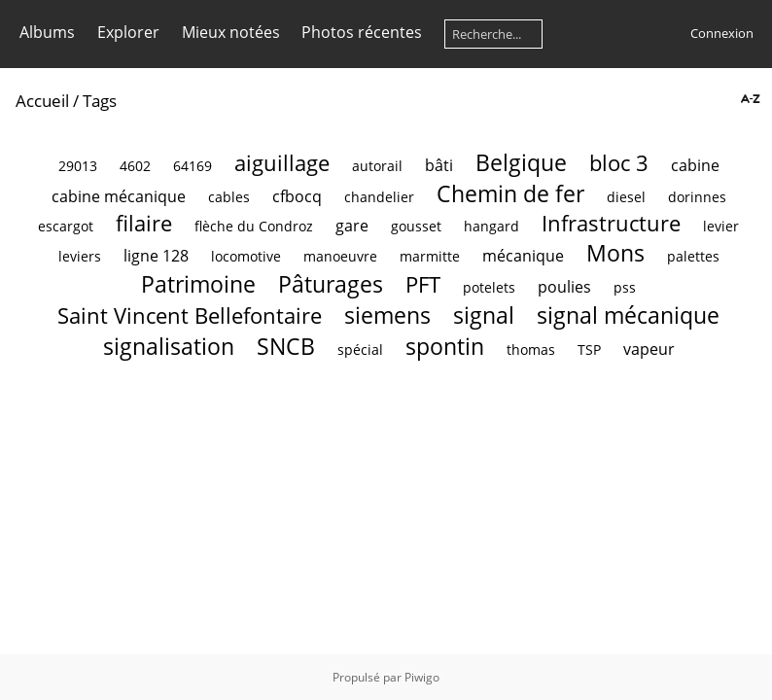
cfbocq (297, 196)
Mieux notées (231, 32)
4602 (135, 166)
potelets (489, 287)
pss (625, 287)
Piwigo (422, 677)
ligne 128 (156, 256)
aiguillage (282, 163)
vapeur (649, 349)
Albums (47, 32)
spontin (445, 346)
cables (229, 197)
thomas (531, 350)
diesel (626, 197)
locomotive (246, 256)
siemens (387, 315)
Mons (615, 253)
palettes (693, 256)
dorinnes (697, 197)
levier (721, 226)
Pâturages (331, 284)
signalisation (169, 346)
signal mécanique (628, 315)
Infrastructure (611, 223)
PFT (423, 284)
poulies (564, 287)
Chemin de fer (510, 193)
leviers (80, 256)
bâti (439, 165)
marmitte (430, 256)
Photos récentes (362, 32)
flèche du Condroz (254, 226)
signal (484, 315)
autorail (377, 166)
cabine (695, 165)
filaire (144, 223)
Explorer (128, 32)
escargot (66, 226)
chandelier (379, 197)
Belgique (521, 162)
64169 (193, 166)
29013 (78, 166)
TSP (589, 350)
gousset (416, 226)
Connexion (722, 33)
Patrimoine (198, 284)
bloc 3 (619, 163)
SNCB (286, 346)
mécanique (523, 256)
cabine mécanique (119, 196)
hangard (491, 226)
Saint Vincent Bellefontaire (190, 315)
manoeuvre (340, 256)
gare (352, 226)
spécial (360, 350)
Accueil (42, 101)
